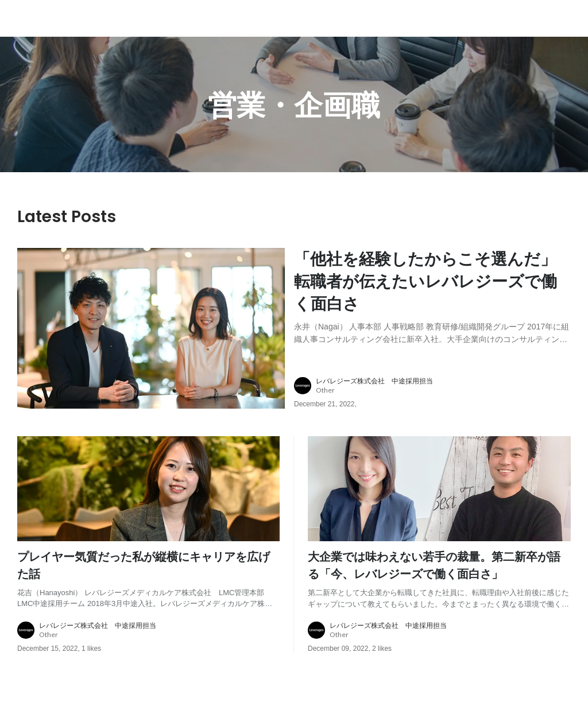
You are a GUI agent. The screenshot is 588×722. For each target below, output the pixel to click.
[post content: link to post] (432, 295)
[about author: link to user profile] (439, 386)
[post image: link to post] (151, 328)
